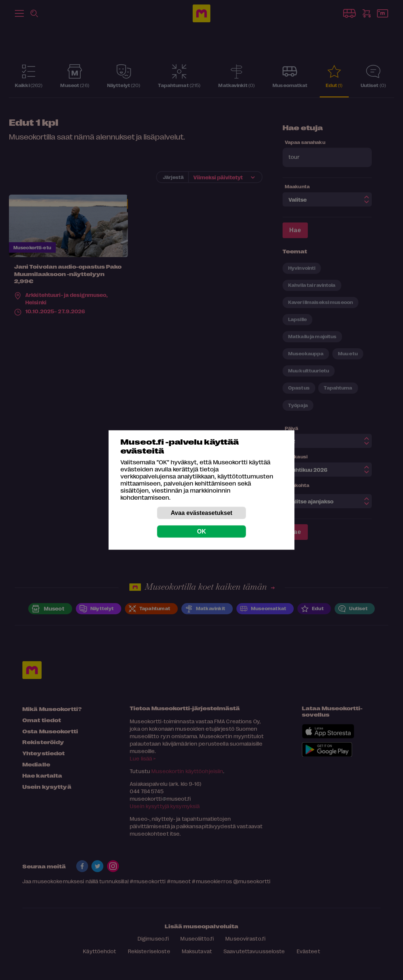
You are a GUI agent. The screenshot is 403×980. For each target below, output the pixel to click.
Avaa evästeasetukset (201, 513)
